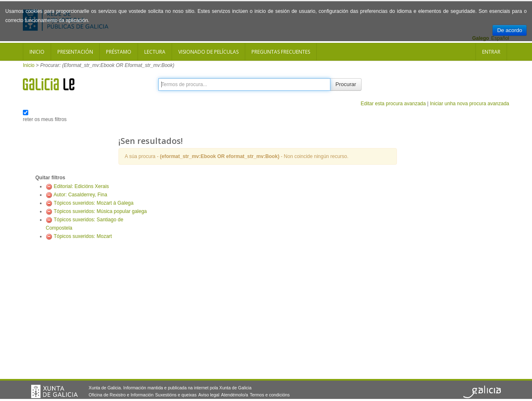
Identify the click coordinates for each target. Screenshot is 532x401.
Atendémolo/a (235, 395)
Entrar (491, 52)
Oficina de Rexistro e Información (121, 395)
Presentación (75, 52)
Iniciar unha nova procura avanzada (469, 104)
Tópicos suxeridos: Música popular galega (100, 211)
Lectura (155, 52)
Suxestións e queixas (176, 395)
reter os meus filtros (45, 119)
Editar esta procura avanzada (393, 104)
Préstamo (119, 52)
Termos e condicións (270, 395)
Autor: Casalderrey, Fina (80, 195)
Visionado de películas (208, 52)
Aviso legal (209, 395)
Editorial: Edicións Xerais (81, 186)
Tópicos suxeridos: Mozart (83, 236)
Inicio (37, 52)
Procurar (346, 84)
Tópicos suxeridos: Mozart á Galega (94, 203)
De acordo (510, 30)
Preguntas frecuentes (281, 52)
